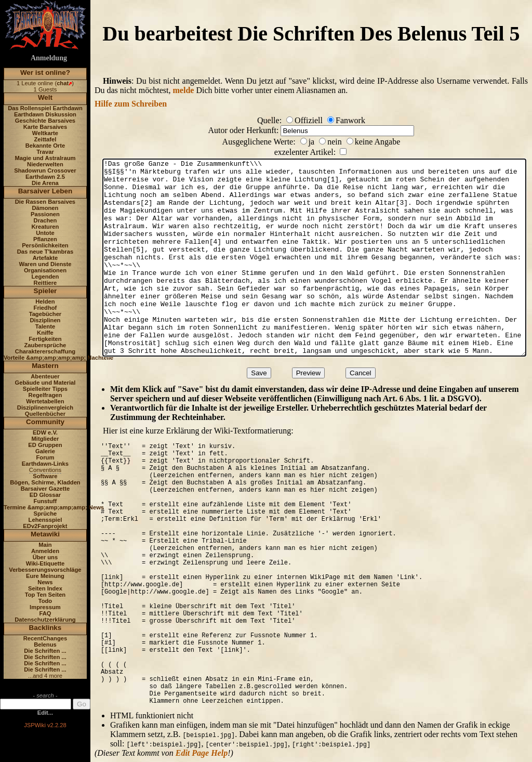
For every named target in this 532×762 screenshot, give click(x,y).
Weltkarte (45, 133)
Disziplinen (45, 320)
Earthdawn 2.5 (45, 177)
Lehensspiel (45, 520)
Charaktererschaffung (45, 351)
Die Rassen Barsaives (45, 202)
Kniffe (45, 333)
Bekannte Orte (45, 146)
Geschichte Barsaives (45, 121)
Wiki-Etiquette (45, 563)
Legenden (45, 277)
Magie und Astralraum (45, 158)
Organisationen (45, 270)
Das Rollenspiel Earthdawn (45, 108)
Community (45, 422)
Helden (45, 301)
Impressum (45, 607)
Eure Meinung (45, 576)
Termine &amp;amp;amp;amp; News (54, 507)
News (45, 582)
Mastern (45, 366)
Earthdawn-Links (45, 464)
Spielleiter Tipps (45, 389)
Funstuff (45, 501)
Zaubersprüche (45, 345)
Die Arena (45, 183)
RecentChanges (45, 638)
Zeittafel (45, 139)
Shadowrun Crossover (45, 170)
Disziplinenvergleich (45, 408)
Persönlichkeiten (45, 245)
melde (184, 90)
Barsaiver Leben (45, 191)
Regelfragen (45, 395)
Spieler (45, 291)
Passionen (45, 214)
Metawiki (45, 534)
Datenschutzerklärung (45, 620)
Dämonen (45, 208)
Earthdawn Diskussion (45, 114)
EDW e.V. (45, 432)
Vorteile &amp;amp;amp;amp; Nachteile (58, 358)
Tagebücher (45, 314)
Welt (45, 97)
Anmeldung (49, 58)
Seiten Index (45, 588)
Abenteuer (45, 376)
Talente (45, 326)
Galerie (45, 451)
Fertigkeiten (45, 339)
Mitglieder (45, 439)
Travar (45, 152)
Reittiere (45, 283)
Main (45, 545)
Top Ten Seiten (45, 595)
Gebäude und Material (45, 383)
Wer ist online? (45, 73)
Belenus (45, 645)
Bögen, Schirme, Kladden (45, 482)
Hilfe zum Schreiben (131, 104)
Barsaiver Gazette (45, 489)
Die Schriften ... (45, 651)
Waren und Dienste (45, 264)
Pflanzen (45, 239)
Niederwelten (45, 164)
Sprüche (45, 514)
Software (45, 476)
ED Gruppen (45, 445)
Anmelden (45, 551)
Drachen (45, 220)
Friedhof (45, 308)
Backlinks (45, 628)
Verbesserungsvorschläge (45, 570)
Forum (45, 457)
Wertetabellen (45, 401)
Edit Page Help (202, 753)
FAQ (45, 613)
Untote (45, 233)
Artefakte (45, 258)
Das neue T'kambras (45, 252)
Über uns (45, 557)
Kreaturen (45, 227)
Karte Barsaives (45, 127)
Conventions (45, 470)
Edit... (45, 713)
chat (63, 83)
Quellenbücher (45, 414)
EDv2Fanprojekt (45, 526)
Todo (45, 601)
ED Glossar (45, 495)
